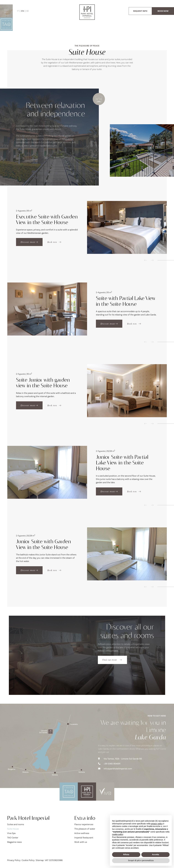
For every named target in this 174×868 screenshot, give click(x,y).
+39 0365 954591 (109, 764)
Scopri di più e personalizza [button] (141, 860)
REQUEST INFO (140, 11)
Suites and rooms (16, 824)
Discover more (29, 242)
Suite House (20, 829)
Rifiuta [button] (126, 855)
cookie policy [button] (118, 834)
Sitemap (40, 860)
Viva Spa (11, 833)
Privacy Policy (14, 860)
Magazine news (14, 842)
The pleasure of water (85, 829)
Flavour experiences (84, 824)
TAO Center (13, 838)
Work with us (81, 842)
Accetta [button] (156, 855)
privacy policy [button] (157, 824)
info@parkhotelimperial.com (115, 769)
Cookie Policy (28, 860)
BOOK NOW (163, 11)
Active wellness (82, 833)
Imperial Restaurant (84, 838)
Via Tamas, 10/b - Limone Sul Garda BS (120, 759)
